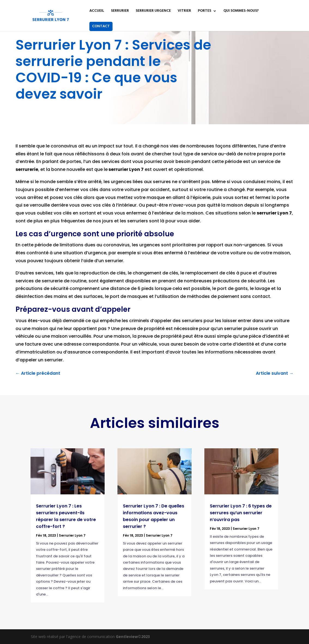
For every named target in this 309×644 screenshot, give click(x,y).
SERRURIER (120, 11)
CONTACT (101, 26)
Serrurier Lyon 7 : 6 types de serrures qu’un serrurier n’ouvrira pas (241, 513)
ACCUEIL (97, 11)
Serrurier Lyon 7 (72, 535)
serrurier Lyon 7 (274, 213)
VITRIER (184, 11)
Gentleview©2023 (133, 637)
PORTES (205, 11)
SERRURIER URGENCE (153, 11)
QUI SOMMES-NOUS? (241, 11)
